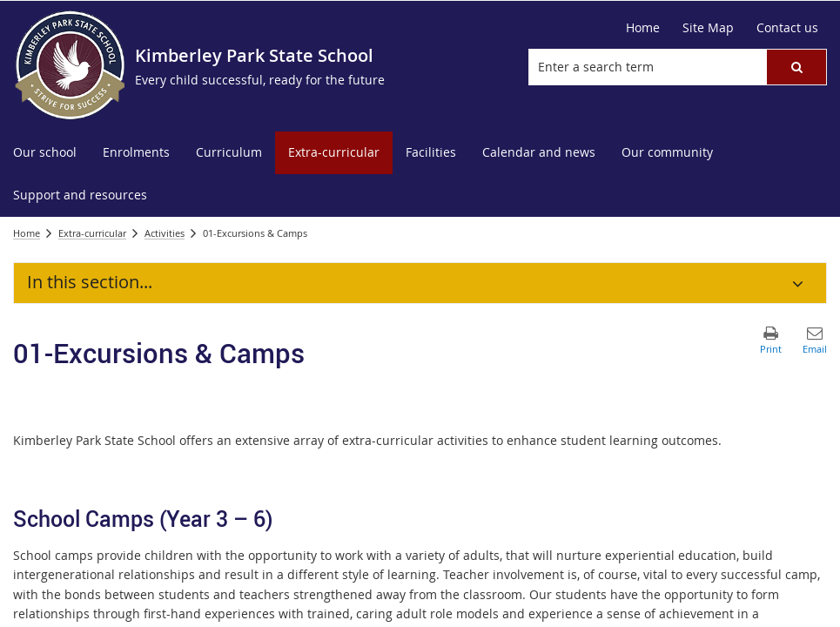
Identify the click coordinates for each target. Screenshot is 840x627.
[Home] (643, 28)
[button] (796, 67)
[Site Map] (708, 28)
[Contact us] (787, 28)
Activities (165, 233)
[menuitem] (45, 153)
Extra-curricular (92, 233)
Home (27, 233)
